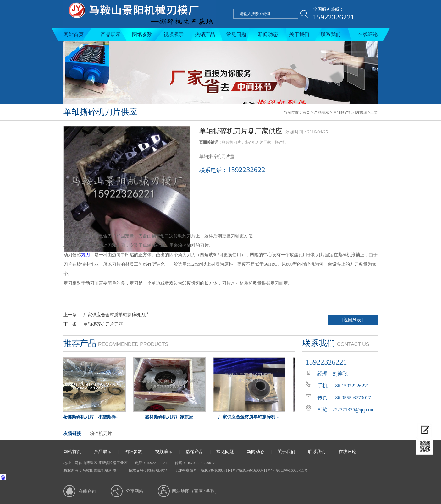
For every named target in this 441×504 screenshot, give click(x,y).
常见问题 (236, 34)
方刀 (85, 255)
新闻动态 (268, 34)
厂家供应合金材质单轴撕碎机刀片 (116, 315)
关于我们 (299, 34)
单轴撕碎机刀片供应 (350, 112)
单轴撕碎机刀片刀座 (103, 324)
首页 (306, 112)
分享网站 (135, 491)
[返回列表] (353, 320)
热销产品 (205, 34)
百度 (198, 491)
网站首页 (74, 34)
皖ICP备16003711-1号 (218, 470)
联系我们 (331, 34)
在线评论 (368, 34)
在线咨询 (87, 491)
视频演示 (174, 34)
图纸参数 (142, 34)
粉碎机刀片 (101, 434)
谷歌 (210, 491)
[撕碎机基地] (158, 470)
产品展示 (111, 34)
